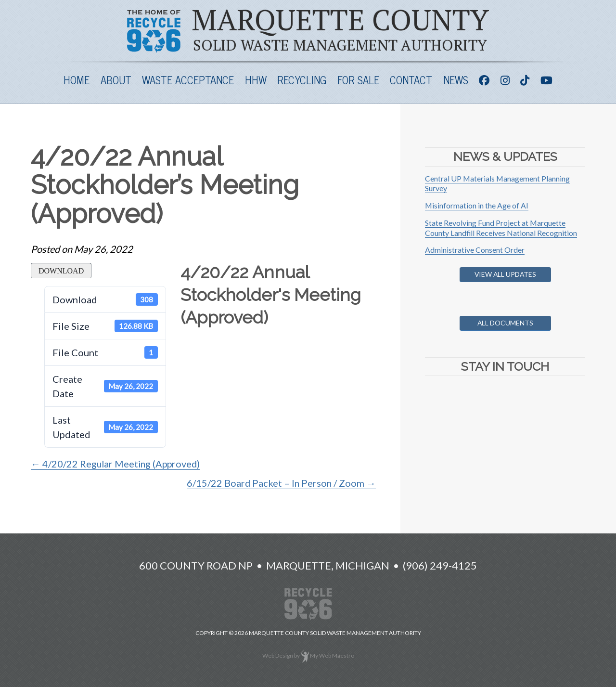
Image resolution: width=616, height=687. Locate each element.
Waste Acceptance (188, 80)
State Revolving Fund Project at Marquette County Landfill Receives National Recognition (501, 228)
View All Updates (505, 274)
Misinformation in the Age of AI (477, 205)
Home (77, 80)
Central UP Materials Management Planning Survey (498, 183)
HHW (256, 80)
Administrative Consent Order (475, 250)
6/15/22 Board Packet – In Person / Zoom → (281, 483)
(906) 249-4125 (440, 565)
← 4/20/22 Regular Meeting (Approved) (117, 464)
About (116, 80)
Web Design (278, 655)
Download (61, 271)
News (456, 80)
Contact (411, 80)
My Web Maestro (332, 655)
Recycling (302, 80)
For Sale (358, 80)
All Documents (505, 323)
